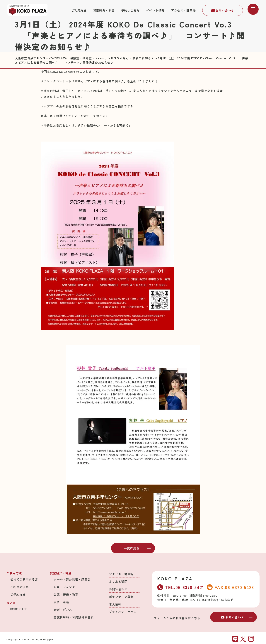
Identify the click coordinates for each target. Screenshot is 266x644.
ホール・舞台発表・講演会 (72, 579)
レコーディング (64, 587)
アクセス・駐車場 (183, 10)
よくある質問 (118, 582)
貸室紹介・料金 (104, 10)
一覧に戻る (137, 548)
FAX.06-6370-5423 (230, 587)
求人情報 (115, 604)
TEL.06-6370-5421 (181, 587)
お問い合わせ (223, 10)
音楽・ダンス (63, 610)
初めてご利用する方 (24, 579)
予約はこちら (130, 10)
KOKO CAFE (19, 609)
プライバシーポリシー (124, 612)
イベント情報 (155, 10)
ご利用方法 (79, 10)
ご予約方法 (18, 594)
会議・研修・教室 (66, 594)
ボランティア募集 (121, 597)
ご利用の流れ (19, 587)
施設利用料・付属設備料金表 (74, 617)
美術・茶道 (61, 602)
